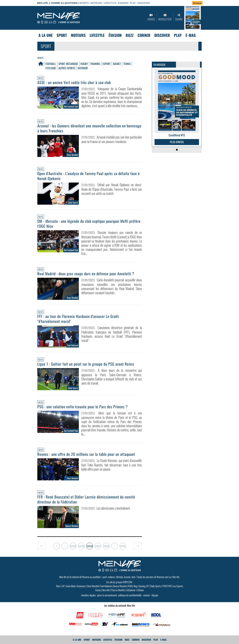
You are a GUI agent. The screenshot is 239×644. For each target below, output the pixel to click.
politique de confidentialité (130, 595)
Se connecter (179, 3)
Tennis (127, 64)
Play (178, 35)
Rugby (84, 64)
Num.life (106, 590)
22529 (81, 546)
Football (51, 64)
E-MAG (191, 35)
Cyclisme (51, 68)
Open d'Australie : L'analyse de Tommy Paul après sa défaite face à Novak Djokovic (89, 176)
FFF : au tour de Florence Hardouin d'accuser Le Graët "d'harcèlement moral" (78, 319)
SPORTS (84, 3)
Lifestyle (97, 35)
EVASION (123, 3)
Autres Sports (67, 68)
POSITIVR (167, 586)
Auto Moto (71, 586)
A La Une (46, 35)
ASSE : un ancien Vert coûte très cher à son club (74, 82)
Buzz (130, 35)
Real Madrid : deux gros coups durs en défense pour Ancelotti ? (86, 274)
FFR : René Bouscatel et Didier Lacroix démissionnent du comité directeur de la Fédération (86, 499)
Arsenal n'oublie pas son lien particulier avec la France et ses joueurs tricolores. (112, 139)
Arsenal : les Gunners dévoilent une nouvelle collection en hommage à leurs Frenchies (89, 128)
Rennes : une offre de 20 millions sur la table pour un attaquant (86, 454)
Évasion (115, 35)
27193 (123, 546)
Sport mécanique (68, 64)
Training (95, 64)
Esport (107, 64)
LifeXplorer (131, 590)
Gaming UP (144, 586)
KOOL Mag (133, 586)
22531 (98, 546)
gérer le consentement (107, 595)
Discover (162, 35)
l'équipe (155, 595)
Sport (62, 35)
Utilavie (140, 590)
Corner (144, 35)
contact (146, 595)
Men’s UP (60, 586)
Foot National (106, 586)
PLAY (133, 3)
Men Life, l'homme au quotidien (57, 3)
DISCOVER (144, 3)
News (41, 78)
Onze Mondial (93, 586)
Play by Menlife (118, 590)
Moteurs (78, 35)
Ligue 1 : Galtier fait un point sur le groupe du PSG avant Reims (86, 364)
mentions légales (88, 595)
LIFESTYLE (110, 3)
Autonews (81, 586)
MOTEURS (96, 3)
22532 (106, 546)
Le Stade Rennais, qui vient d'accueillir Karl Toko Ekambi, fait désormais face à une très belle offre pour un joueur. (112, 465)
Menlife (40, 58)
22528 (73, 546)
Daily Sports (156, 586)
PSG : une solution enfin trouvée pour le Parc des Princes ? (82, 407)
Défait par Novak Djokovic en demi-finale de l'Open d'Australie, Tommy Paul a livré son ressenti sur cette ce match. (112, 189)
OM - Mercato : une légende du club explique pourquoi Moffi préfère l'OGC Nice (89, 224)
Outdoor (83, 68)
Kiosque (197, 3)
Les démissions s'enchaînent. (114, 508)
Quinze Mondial (120, 586)
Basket (117, 64)
